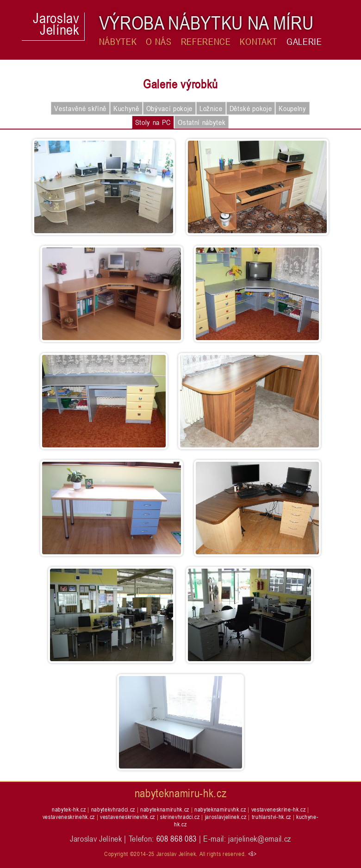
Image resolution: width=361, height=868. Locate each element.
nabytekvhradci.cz (113, 809)
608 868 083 (177, 838)
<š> (252, 854)
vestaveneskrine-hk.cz (279, 809)
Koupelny (292, 108)
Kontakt (258, 42)
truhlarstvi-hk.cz (271, 817)
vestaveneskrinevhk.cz (128, 817)
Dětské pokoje (251, 108)
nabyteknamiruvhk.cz (220, 809)
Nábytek (118, 42)
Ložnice (211, 108)
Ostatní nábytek (202, 122)
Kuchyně (126, 108)
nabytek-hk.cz (69, 809)
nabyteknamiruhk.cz (165, 809)
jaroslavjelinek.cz (226, 817)
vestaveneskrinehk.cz (69, 817)
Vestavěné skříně (80, 108)
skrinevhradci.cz (180, 817)
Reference (206, 42)
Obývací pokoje (169, 108)
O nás (159, 42)
